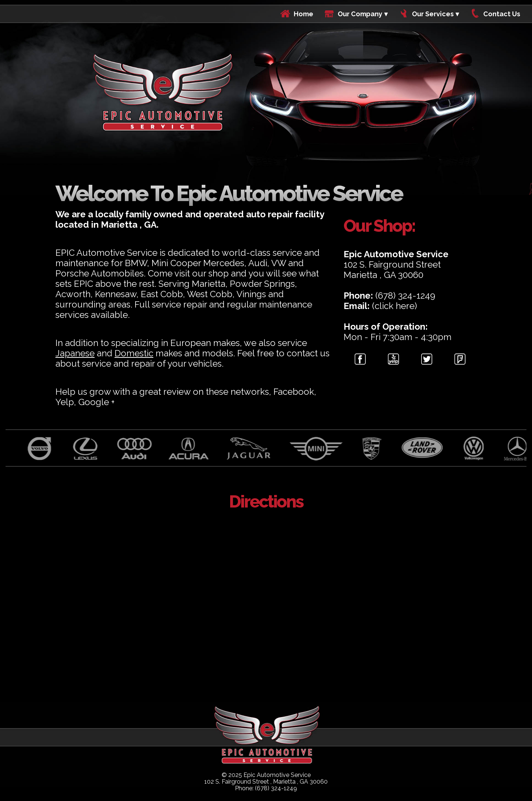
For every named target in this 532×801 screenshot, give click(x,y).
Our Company (360, 14)
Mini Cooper (176, 263)
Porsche (72, 273)
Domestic (134, 353)
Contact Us (502, 14)
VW (279, 263)
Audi (258, 263)
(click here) (395, 306)
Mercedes (224, 263)
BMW (136, 263)
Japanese (75, 353)
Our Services (433, 14)
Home (303, 14)
